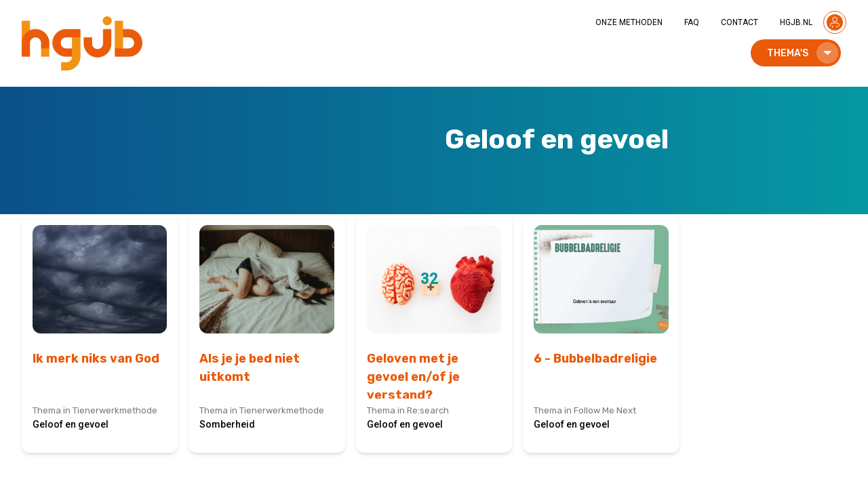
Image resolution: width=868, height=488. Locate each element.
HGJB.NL (796, 22)
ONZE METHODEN (629, 22)
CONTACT (739, 22)
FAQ (692, 22)
